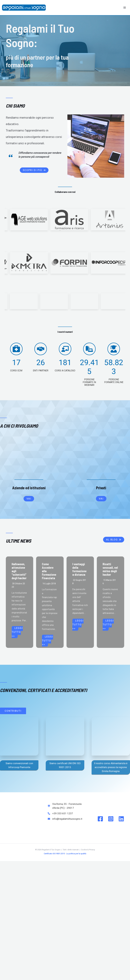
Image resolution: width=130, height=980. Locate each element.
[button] (34, 170)
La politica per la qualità (76, 819)
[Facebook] (100, 784)
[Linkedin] (121, 784)
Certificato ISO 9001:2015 (54, 819)
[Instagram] (111, 784)
